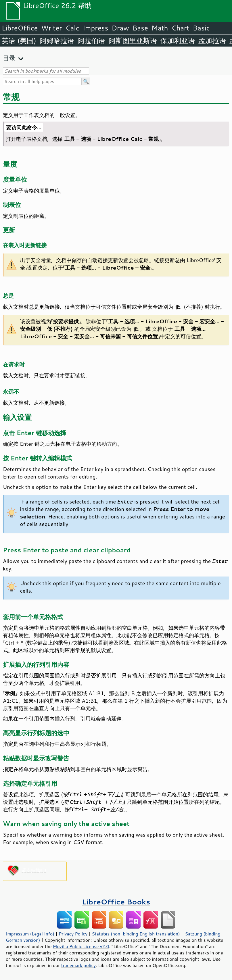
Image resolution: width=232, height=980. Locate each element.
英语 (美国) (19, 41)
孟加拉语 (212, 41)
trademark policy (78, 965)
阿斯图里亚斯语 (133, 41)
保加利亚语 (178, 41)
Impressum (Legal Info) (30, 934)
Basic (201, 28)
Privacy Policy (73, 934)
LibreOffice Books (116, 902)
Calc (72, 28)
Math (160, 28)
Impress (96, 28)
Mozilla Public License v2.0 (81, 946)
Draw (120, 28)
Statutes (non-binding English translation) (136, 934)
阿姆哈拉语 (57, 41)
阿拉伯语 (91, 41)
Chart (180, 28)
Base (140, 28)
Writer (51, 28)
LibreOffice (20, 28)
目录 (9, 58)
